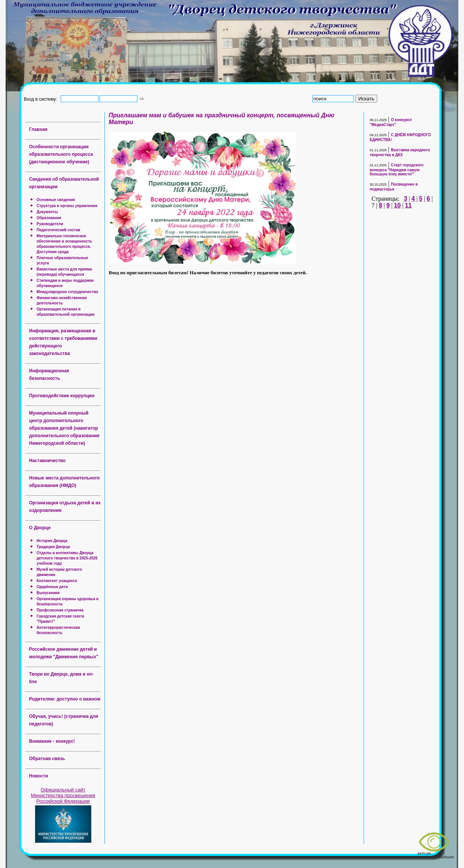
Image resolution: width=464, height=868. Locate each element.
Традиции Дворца (53, 547)
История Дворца (52, 541)
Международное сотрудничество (67, 292)
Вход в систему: (42, 99)
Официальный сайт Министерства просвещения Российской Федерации (63, 795)
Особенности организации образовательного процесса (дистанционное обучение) (61, 154)
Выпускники (48, 593)
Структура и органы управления (67, 206)
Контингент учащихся (57, 581)
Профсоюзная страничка (60, 610)
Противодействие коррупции (62, 396)
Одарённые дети (52, 587)
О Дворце (40, 528)
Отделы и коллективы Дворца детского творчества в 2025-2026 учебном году (67, 558)
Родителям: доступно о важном (65, 699)
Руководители (50, 224)
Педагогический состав (58, 230)
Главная (38, 129)
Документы (47, 212)
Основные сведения (56, 200)
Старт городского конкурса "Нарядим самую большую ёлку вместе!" (397, 170)
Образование (49, 218)
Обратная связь (47, 759)
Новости (38, 776)
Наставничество (47, 461)
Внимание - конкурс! (52, 741)
